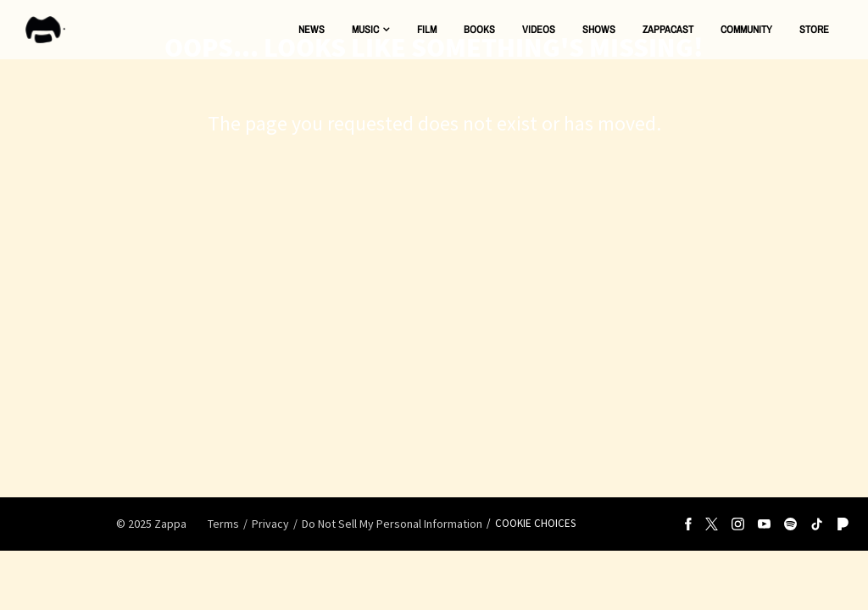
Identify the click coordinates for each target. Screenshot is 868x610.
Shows (599, 29)
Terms (223, 524)
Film (427, 29)
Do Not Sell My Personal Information (392, 524)
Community (746, 29)
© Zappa (151, 524)
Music (365, 29)
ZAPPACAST (668, 29)
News (312, 29)
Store (814, 29)
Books (479, 29)
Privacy (270, 524)
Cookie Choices (535, 523)
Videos (539, 29)
